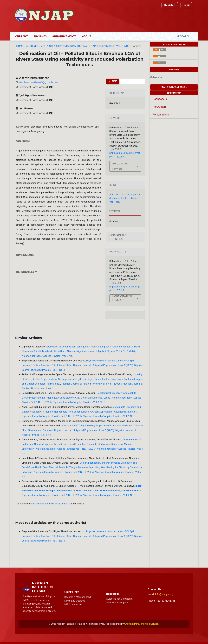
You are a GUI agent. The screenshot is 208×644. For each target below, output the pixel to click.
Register (169, 5)
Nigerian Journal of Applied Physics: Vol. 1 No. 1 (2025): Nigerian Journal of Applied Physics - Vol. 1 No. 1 (79, 416)
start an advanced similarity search (49, 504)
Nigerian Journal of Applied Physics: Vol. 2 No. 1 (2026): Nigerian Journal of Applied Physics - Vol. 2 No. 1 (79, 495)
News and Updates (75, 601)
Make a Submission (174, 87)
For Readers (160, 99)
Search (184, 36)
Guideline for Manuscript (119, 599)
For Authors (160, 107)
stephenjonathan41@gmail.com (38, 82)
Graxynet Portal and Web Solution (141, 624)
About (87, 36)
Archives (40, 36)
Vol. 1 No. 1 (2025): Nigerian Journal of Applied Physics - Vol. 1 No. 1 (86, 46)
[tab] (58, 274)
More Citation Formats (120, 166)
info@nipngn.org (164, 594)
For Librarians (161, 115)
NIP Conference (73, 604)
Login (187, 5)
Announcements (64, 36)
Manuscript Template (117, 602)
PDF (114, 81)
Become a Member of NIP (78, 597)
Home (20, 46)
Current (21, 36)
